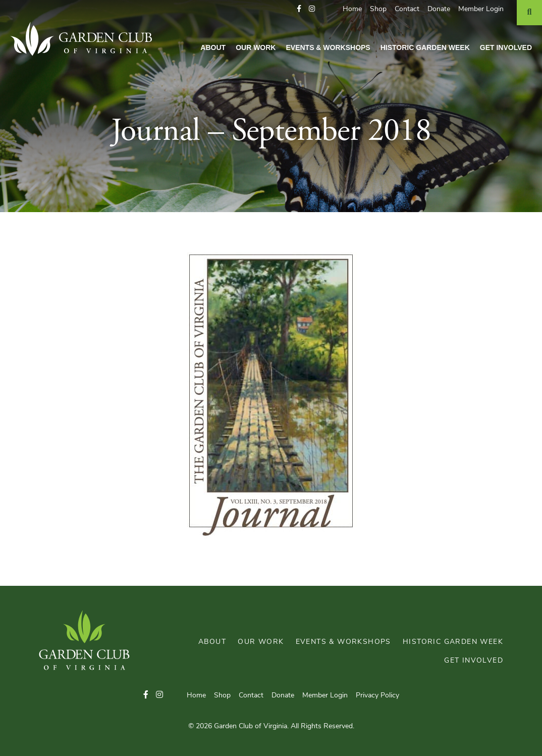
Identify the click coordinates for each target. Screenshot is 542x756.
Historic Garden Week (425, 47)
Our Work (256, 47)
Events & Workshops (328, 47)
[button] (299, 9)
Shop (378, 9)
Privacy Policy (377, 696)
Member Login (481, 9)
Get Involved (506, 47)
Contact (407, 9)
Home (352, 9)
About (213, 47)
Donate (439, 9)
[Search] (529, 13)
